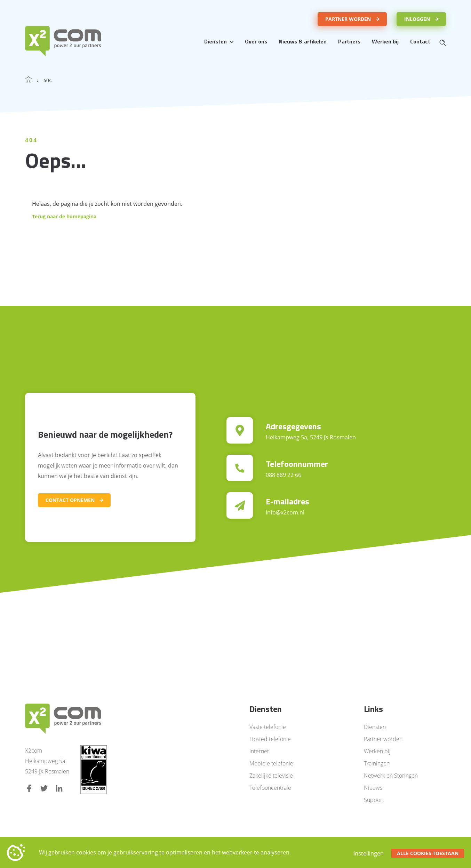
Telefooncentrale (270, 788)
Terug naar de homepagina (64, 216)
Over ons (256, 41)
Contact (420, 41)
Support (374, 800)
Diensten (215, 41)
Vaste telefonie (268, 727)
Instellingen (369, 853)
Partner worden (348, 19)
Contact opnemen (70, 500)
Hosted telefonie (270, 739)
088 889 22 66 (284, 475)
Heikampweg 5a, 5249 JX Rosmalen (311, 437)
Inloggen (417, 19)
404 (48, 80)
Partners (349, 41)
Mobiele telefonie (271, 763)
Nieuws (373, 788)
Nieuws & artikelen (303, 41)
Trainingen (377, 763)
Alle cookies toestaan (428, 853)
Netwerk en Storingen (391, 776)
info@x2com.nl (285, 512)
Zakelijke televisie (271, 776)
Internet (259, 751)
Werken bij (385, 41)
